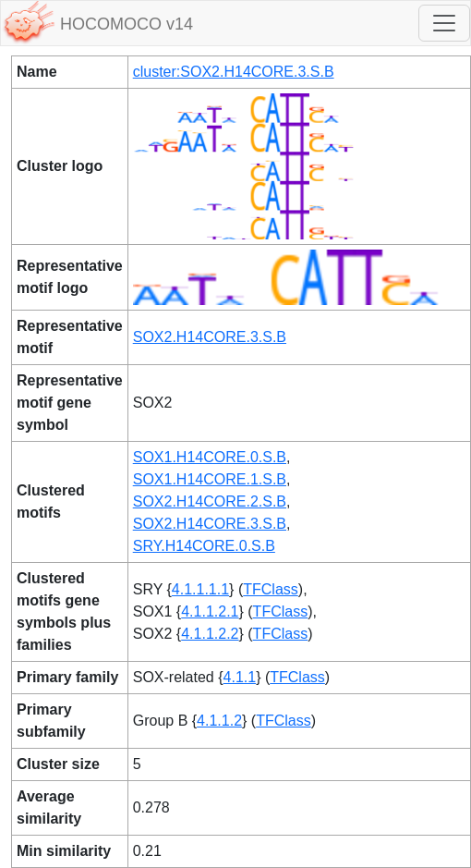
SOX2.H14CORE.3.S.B (210, 337)
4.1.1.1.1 (200, 589)
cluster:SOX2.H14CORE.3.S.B (234, 72)
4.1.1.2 (219, 721)
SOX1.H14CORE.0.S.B (210, 457)
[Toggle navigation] (444, 23)
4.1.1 (240, 677)
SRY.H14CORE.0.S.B (204, 546)
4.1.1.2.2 (210, 634)
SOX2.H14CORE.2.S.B (210, 501)
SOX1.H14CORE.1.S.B (210, 479)
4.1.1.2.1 (210, 611)
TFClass (271, 589)
